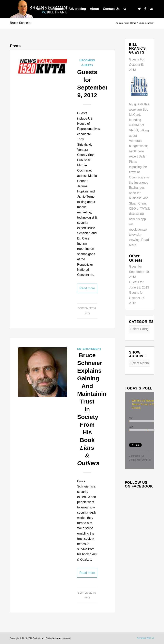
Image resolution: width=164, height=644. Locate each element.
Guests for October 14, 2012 (137, 298)
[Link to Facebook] (145, 9)
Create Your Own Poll (140, 460)
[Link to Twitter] (139, 9)
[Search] (125, 9)
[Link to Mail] (151, 9)
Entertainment (89, 349)
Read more (87, 288)
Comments (136, 456)
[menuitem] (40, 9)
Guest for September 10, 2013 (139, 272)
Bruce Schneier (21, 23)
